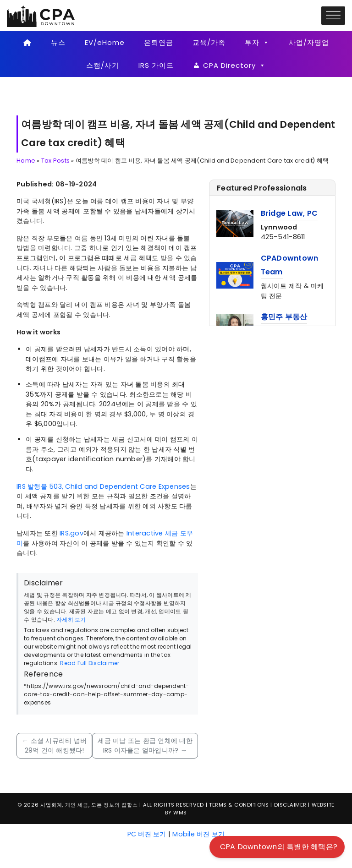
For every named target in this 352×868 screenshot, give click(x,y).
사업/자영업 (309, 42)
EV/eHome (105, 42)
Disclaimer (290, 805)
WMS (180, 813)
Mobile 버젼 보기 (198, 834)
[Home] (27, 43)
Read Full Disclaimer (90, 663)
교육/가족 (209, 42)
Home (26, 161)
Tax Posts (55, 161)
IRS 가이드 (156, 65)
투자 (257, 43)
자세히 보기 (71, 620)
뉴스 (58, 42)
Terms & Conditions (239, 805)
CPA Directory (234, 66)
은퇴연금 (159, 42)
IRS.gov (71, 533)
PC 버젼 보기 (147, 834)
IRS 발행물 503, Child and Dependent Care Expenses (103, 486)
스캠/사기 (103, 65)
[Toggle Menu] (333, 15)
